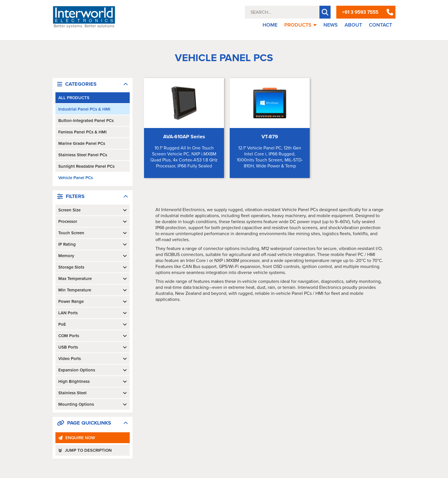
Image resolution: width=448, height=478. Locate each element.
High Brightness (93, 381)
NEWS (331, 25)
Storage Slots (93, 267)
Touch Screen (93, 233)
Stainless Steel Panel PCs (83, 155)
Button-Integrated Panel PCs (86, 121)
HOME (270, 25)
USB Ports (93, 347)
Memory (93, 256)
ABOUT (353, 25)
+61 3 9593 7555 (360, 12)
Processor (93, 221)
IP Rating (93, 244)
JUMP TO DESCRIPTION (85, 450)
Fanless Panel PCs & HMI (82, 132)
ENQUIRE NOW (77, 438)
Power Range (93, 301)
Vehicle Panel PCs (76, 178)
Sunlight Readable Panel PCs (86, 166)
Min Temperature (93, 290)
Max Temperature (93, 279)
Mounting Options (93, 404)
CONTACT (380, 25)
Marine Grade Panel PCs (82, 143)
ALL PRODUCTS (74, 98)
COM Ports (93, 336)
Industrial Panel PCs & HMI (84, 109)
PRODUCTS (300, 25)
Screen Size (93, 210)
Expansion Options (93, 370)
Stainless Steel (93, 393)
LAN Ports (93, 313)
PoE (93, 324)
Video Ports (93, 359)
